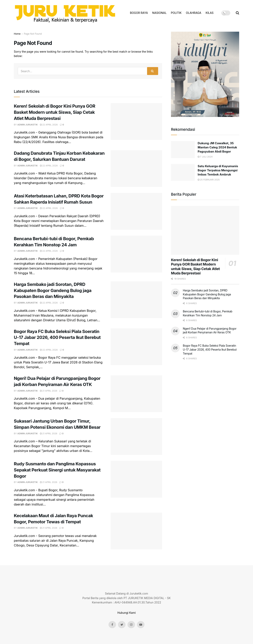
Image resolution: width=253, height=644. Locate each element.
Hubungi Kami (127, 613)
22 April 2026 (49, 125)
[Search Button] (153, 71)
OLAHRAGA (194, 13)
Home (17, 34)
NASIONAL (159, 13)
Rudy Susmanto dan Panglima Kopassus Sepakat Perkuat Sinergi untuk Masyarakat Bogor (57, 470)
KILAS (210, 13)
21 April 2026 (49, 391)
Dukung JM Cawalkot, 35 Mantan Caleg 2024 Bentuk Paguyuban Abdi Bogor (217, 147)
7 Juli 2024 (205, 157)
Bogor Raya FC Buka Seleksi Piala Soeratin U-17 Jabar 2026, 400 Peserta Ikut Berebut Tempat (57, 338)
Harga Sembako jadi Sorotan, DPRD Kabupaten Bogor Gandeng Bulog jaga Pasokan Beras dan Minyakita (53, 290)
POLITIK (176, 13)
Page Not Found (33, 34)
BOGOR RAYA (139, 13)
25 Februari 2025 (209, 180)
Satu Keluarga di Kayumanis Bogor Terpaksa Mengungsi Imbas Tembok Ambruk (218, 170)
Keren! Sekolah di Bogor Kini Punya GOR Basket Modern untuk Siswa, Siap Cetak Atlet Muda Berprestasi (55, 112)
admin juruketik (28, 125)
